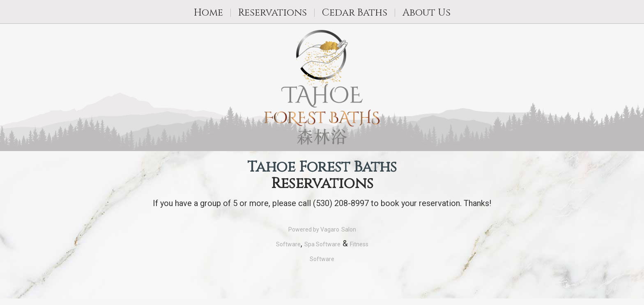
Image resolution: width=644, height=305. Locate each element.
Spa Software (322, 244)
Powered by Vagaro (314, 229)
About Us (427, 13)
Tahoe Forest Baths (322, 167)
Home (208, 13)
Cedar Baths (355, 13)
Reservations (273, 13)
